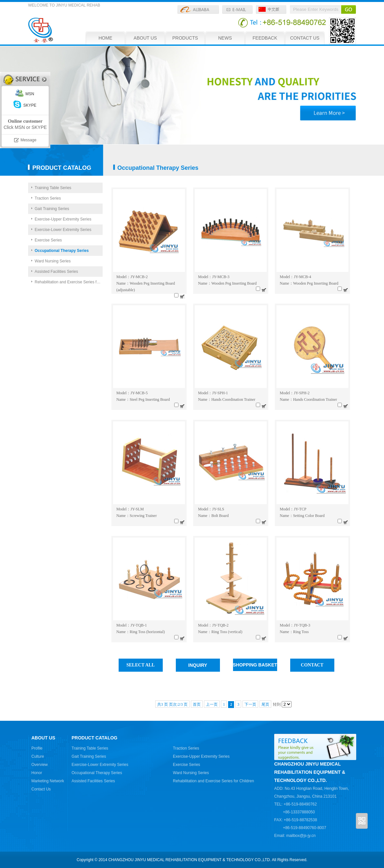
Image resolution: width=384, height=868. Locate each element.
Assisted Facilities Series (56, 272)
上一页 (212, 704)
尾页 (265, 704)
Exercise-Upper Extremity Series (63, 219)
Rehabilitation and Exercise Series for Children (69, 282)
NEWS (225, 38)
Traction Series (48, 198)
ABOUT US (145, 38)
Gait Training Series (52, 209)
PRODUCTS (185, 38)
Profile (37, 748)
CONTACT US (305, 38)
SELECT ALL (141, 665)
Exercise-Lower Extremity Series (63, 230)
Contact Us (41, 789)
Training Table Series (53, 188)
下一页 (250, 704)
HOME (106, 38)
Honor (37, 773)
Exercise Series (48, 240)
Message (29, 140)
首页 (197, 704)
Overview (40, 765)
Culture (38, 756)
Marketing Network (48, 781)
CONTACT (312, 665)
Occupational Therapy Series (62, 251)
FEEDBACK (265, 38)
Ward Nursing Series (53, 261)
